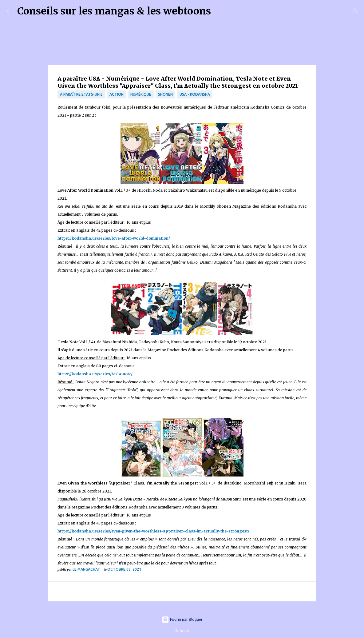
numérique (141, 94)
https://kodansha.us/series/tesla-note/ (95, 374)
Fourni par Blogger (182, 619)
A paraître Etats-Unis (81, 94)
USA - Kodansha (195, 94)
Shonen (165, 94)
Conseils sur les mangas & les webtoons (114, 11)
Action (117, 94)
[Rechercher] (220, 11)
